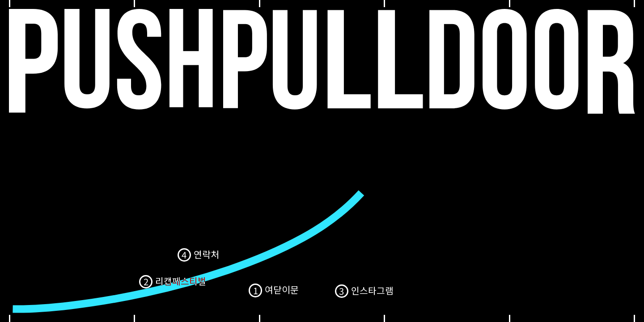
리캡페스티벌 (181, 281)
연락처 (206, 254)
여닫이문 (282, 289)
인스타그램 (372, 290)
